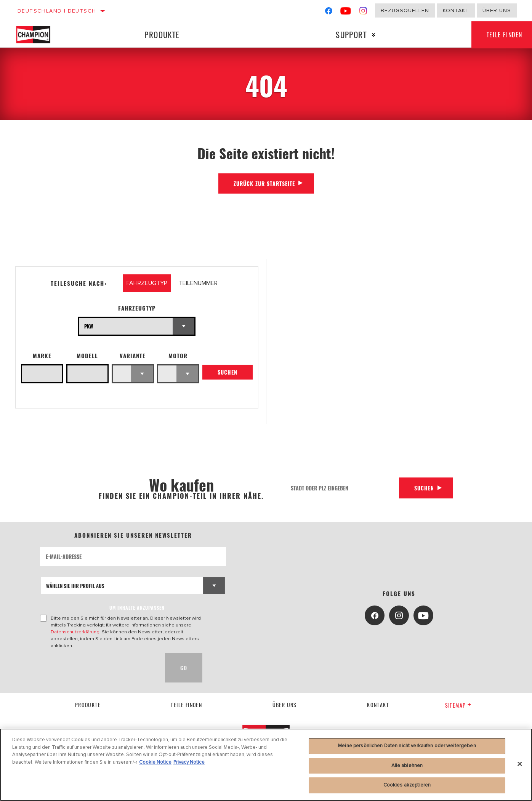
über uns (285, 705)
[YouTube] (346, 12)
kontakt (378, 705)
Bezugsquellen (405, 10)
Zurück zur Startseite (264, 183)
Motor (178, 356)
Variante (133, 356)
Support (351, 34)
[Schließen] (520, 764)
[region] (266, 765)
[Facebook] (329, 12)
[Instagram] (363, 12)
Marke (42, 356)
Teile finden (186, 705)
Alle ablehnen (407, 766)
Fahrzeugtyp (137, 308)
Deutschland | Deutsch (57, 11)
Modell (87, 356)
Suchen (228, 372)
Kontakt (456, 10)
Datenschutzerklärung (75, 632)
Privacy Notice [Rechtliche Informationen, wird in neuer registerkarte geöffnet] (189, 762)
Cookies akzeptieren (407, 785)
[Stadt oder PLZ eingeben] (342, 488)
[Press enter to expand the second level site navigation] (374, 35)
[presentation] (98, 668)
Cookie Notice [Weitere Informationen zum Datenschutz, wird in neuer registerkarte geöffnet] (155, 762)
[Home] (41, 35)
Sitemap (458, 705)
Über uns (497, 10)
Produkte (162, 34)
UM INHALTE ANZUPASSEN (137, 608)
